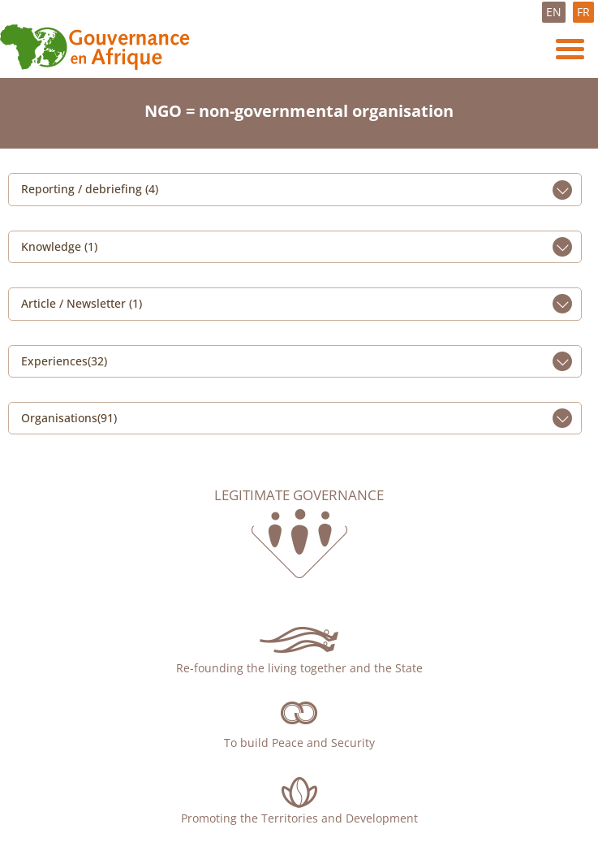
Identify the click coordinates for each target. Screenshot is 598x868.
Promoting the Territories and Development (299, 818)
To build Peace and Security (299, 743)
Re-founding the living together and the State (299, 668)
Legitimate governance (299, 495)
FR (583, 12)
